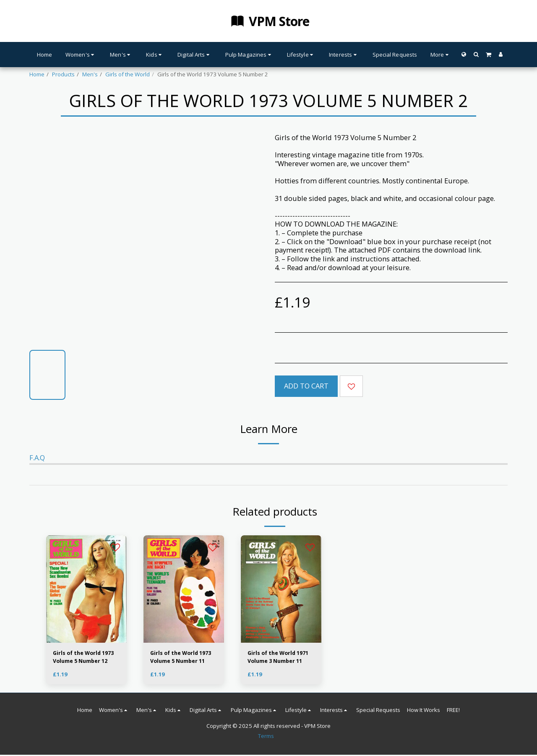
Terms (266, 737)
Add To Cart (306, 386)
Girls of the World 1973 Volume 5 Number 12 (86, 657)
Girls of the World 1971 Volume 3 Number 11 (280, 657)
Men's (90, 74)
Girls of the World (128, 74)
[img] (86, 589)
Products (63, 74)
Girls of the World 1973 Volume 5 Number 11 (183, 657)
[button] (476, 54)
